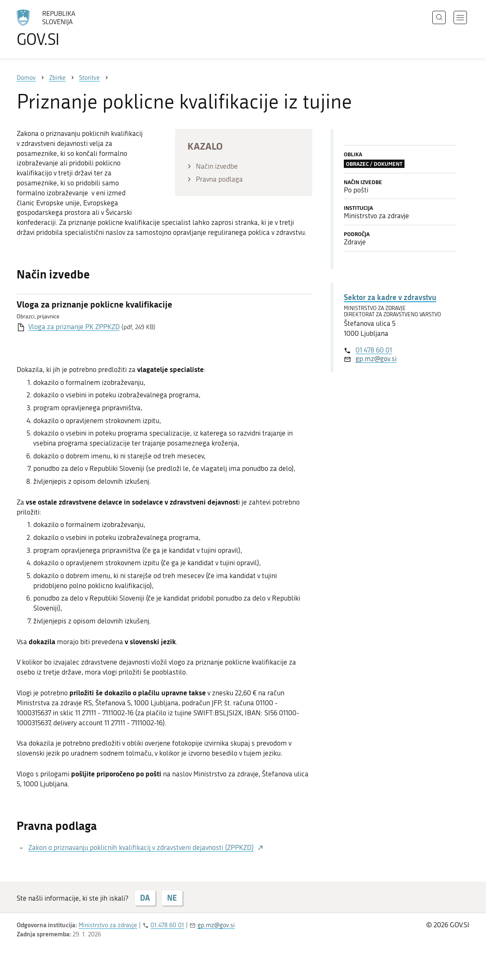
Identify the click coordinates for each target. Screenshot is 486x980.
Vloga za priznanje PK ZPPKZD (74, 327)
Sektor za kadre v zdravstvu (390, 297)
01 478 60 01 (374, 350)
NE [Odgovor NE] (172, 898)
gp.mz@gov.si (376, 359)
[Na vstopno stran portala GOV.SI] (69, 28)
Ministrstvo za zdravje (108, 925)
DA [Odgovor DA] (145, 898)
